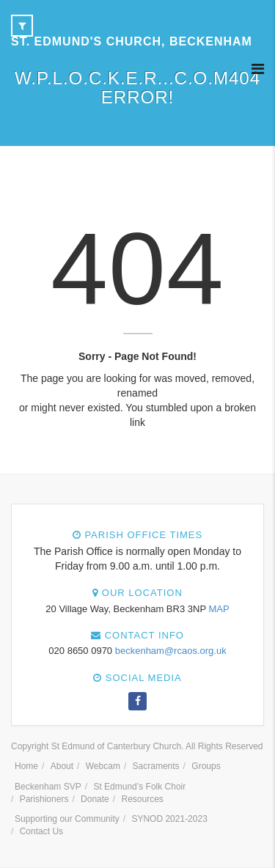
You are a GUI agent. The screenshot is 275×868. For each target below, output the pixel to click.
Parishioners (44, 799)
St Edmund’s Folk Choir (139, 787)
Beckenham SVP (48, 787)
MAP (219, 609)
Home (26, 766)
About (62, 766)
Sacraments (156, 766)
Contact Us (41, 831)
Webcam (103, 766)
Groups (206, 766)
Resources (142, 799)
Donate (95, 799)
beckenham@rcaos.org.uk (171, 651)
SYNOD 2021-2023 (169, 819)
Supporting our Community (67, 819)
